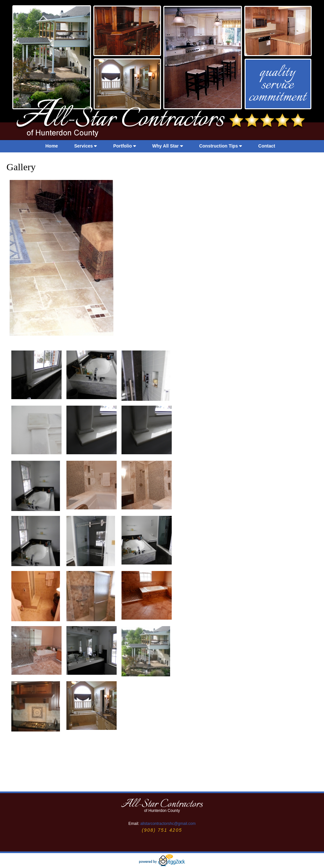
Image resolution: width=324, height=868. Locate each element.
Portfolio (124, 146)
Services (86, 146)
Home (52, 146)
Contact (267, 146)
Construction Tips (221, 146)
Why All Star (168, 146)
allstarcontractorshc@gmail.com (168, 824)
